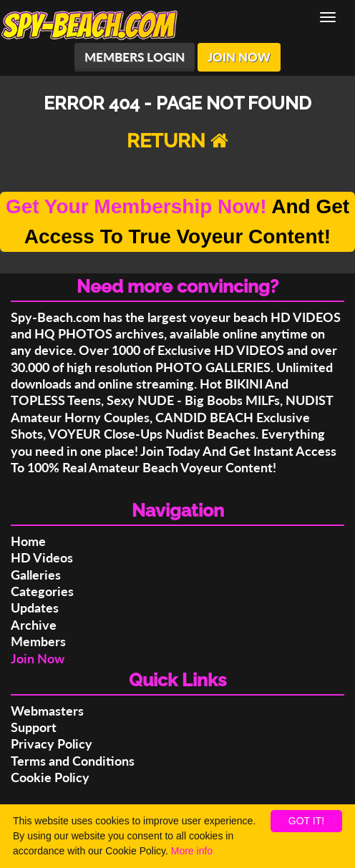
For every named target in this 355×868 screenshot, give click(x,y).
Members (38, 641)
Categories (42, 591)
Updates (35, 608)
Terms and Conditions (73, 761)
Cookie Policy (50, 777)
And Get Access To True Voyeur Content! (177, 221)
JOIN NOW (239, 57)
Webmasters (47, 711)
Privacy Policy (52, 743)
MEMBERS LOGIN (135, 57)
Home (28, 541)
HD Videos (42, 557)
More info (192, 851)
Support (34, 727)
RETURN (177, 141)
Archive (34, 625)
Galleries (36, 575)
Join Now (38, 658)
